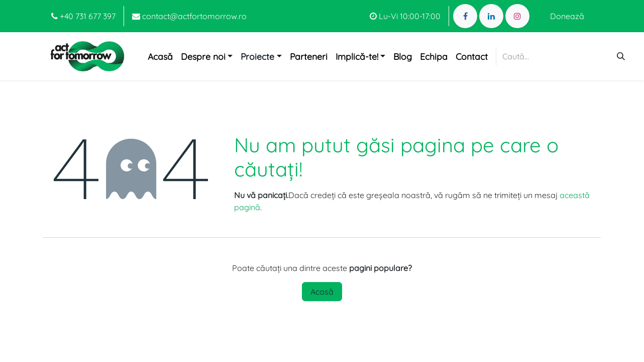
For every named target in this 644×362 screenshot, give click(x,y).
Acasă (322, 292)
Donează (567, 16)
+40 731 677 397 (83, 16)
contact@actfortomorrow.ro (189, 16)
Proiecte (257, 56)
